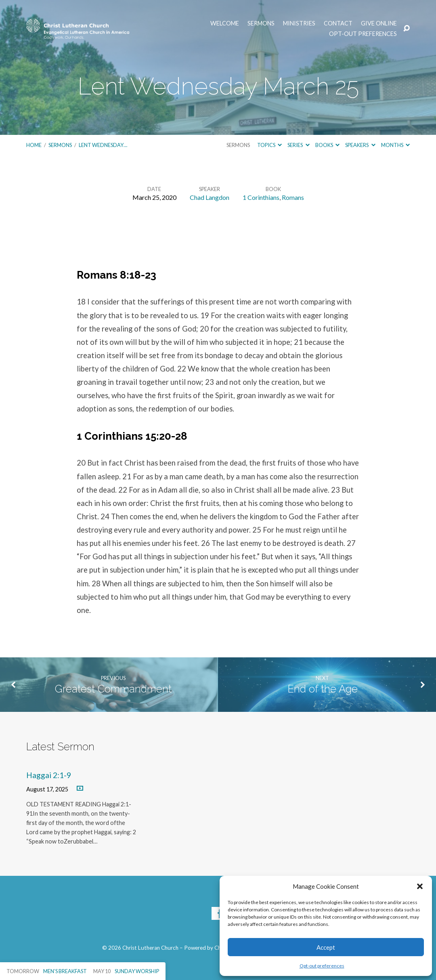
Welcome (225, 23)
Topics (269, 145)
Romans (293, 197)
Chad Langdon (210, 197)
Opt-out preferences (322, 966)
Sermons (261, 23)
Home (34, 145)
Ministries (299, 23)
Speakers (360, 145)
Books (327, 145)
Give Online (379, 23)
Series (298, 145)
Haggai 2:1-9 (49, 775)
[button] (420, 886)
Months (395, 145)
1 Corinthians (261, 197)
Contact (338, 23)
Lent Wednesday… (103, 145)
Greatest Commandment (113, 689)
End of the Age (323, 689)
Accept (326, 947)
